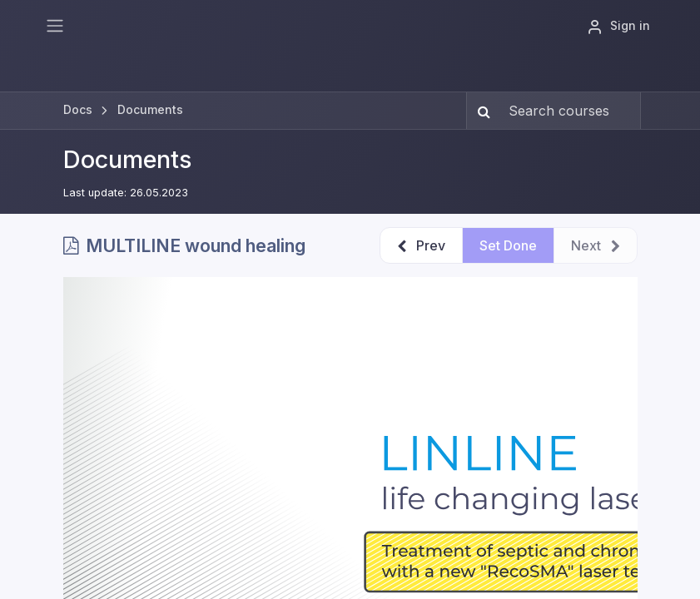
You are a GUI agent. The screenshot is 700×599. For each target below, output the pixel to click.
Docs (78, 109)
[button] (421, 245)
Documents (127, 159)
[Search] (481, 111)
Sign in (618, 27)
